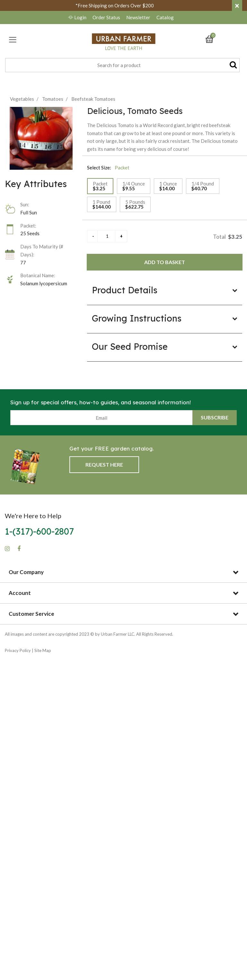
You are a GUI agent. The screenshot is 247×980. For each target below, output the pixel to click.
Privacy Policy (18, 650)
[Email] (101, 418)
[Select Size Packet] (100, 186)
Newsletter (139, 17)
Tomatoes (53, 99)
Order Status (106, 17)
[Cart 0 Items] (212, 39)
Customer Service (31, 614)
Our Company (26, 572)
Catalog (165, 17)
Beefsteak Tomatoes (93, 99)
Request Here (104, 464)
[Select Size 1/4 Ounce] (134, 186)
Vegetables (22, 99)
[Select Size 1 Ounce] (168, 186)
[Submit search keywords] (233, 64)
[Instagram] (7, 549)
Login (78, 17)
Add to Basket (165, 262)
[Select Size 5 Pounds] (135, 204)
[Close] (237, 5)
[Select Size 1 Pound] (102, 204)
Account (20, 593)
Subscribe (215, 417)
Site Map (43, 650)
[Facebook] (19, 549)
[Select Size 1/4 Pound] (203, 186)
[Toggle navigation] (13, 40)
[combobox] (122, 65)
